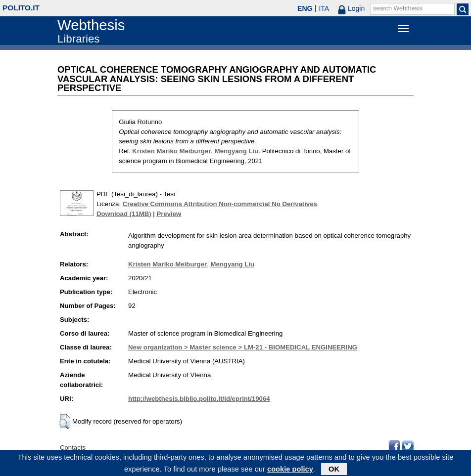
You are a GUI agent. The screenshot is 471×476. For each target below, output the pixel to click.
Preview (169, 214)
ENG (305, 8)
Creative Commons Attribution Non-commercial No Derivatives (220, 204)
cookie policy (290, 471)
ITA (324, 8)
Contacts (73, 448)
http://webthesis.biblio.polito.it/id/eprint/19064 (199, 399)
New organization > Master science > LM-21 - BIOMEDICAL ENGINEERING (243, 347)
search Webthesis (398, 8)
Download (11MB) (124, 214)
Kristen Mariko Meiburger (171, 151)
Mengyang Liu (237, 151)
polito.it (21, 8)
